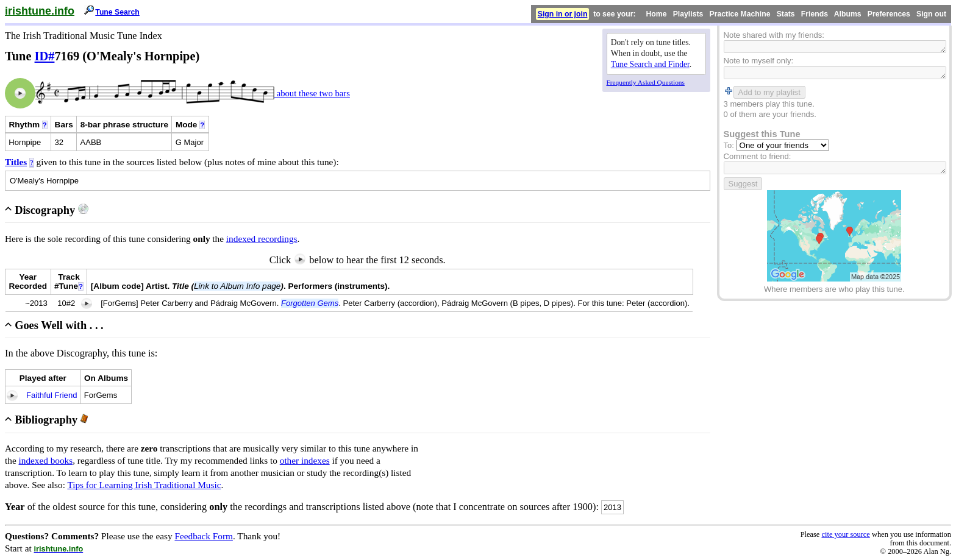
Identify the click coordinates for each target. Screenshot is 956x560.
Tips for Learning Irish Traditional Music (144, 485)
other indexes (305, 460)
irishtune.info (40, 11)
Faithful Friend (52, 395)
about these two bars (312, 93)
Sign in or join (563, 14)
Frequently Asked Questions (646, 82)
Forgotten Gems (310, 303)
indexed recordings (262, 239)
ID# (45, 56)
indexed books (46, 460)
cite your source (845, 534)
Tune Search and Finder (650, 64)
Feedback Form (204, 536)
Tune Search (117, 12)
